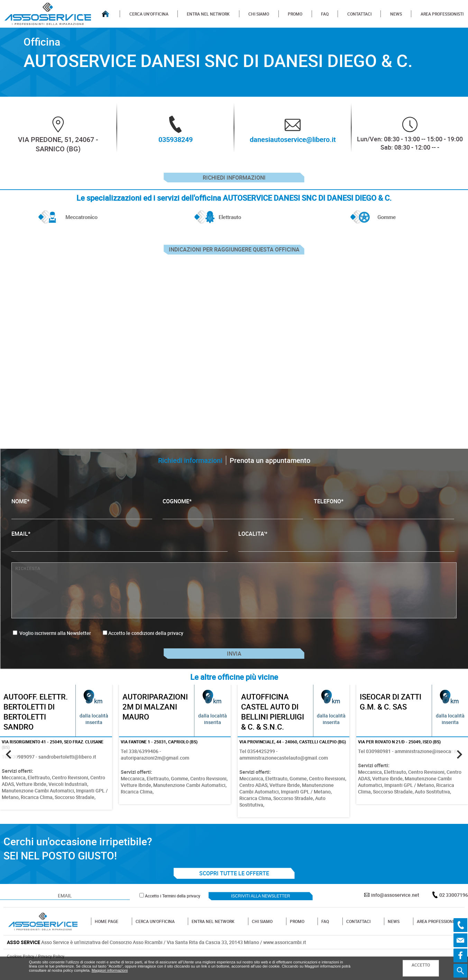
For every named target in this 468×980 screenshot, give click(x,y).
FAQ (325, 14)
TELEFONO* (384, 516)
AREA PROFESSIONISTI (442, 14)
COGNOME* (233, 516)
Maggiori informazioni (110, 970)
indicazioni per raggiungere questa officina (234, 256)
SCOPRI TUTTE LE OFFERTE (234, 887)
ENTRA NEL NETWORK (208, 14)
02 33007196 (454, 909)
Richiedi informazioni (234, 180)
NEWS (396, 14)
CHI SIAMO (259, 14)
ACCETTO (421, 965)
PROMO (295, 14)
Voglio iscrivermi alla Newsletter (52, 641)
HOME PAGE (107, 935)
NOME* (82, 516)
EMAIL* (120, 549)
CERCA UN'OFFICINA (149, 14)
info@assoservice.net (395, 909)
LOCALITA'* (346, 549)
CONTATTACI (359, 14)
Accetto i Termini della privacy (173, 910)
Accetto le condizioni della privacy (146, 641)
